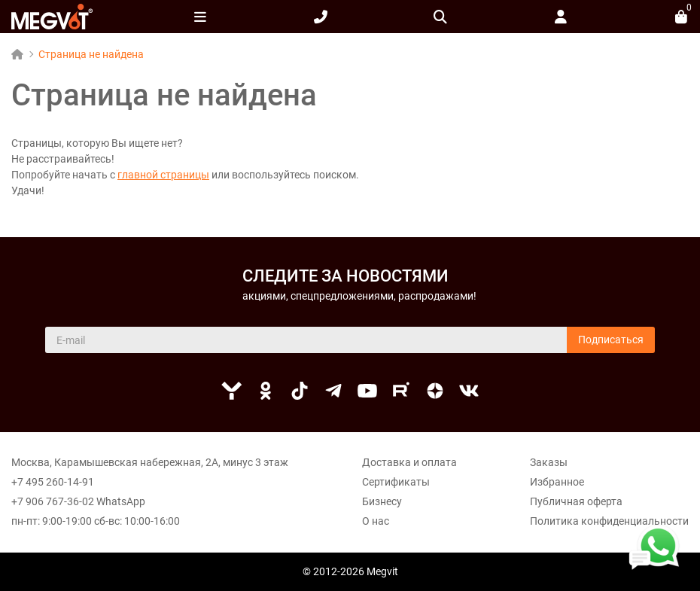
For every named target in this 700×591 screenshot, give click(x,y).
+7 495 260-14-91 (53, 482)
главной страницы (163, 175)
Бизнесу (382, 501)
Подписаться (611, 340)
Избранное (557, 482)
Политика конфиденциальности (609, 521)
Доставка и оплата (409, 462)
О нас (376, 521)
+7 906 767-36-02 (53, 501)
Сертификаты (396, 482)
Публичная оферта (576, 501)
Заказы (549, 462)
